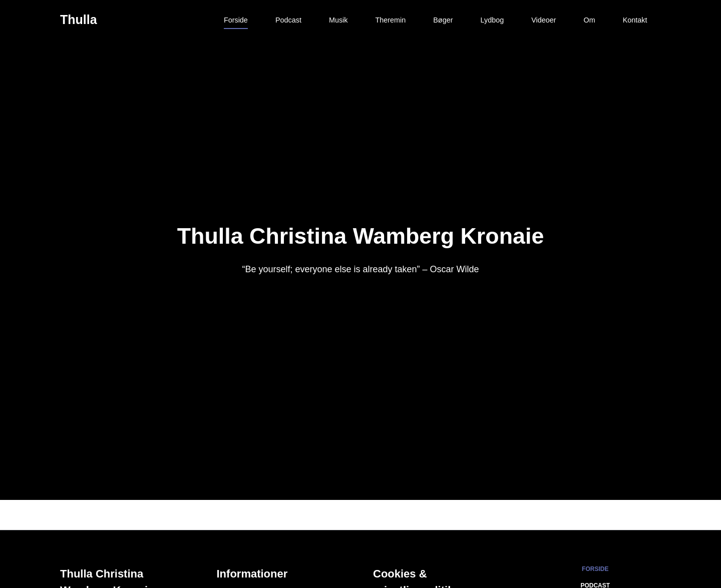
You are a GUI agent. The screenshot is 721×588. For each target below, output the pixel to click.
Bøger (443, 20)
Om (590, 20)
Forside (236, 20)
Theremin (390, 20)
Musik (338, 20)
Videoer (544, 20)
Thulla (79, 20)
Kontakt (635, 20)
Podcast (288, 20)
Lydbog (492, 20)
